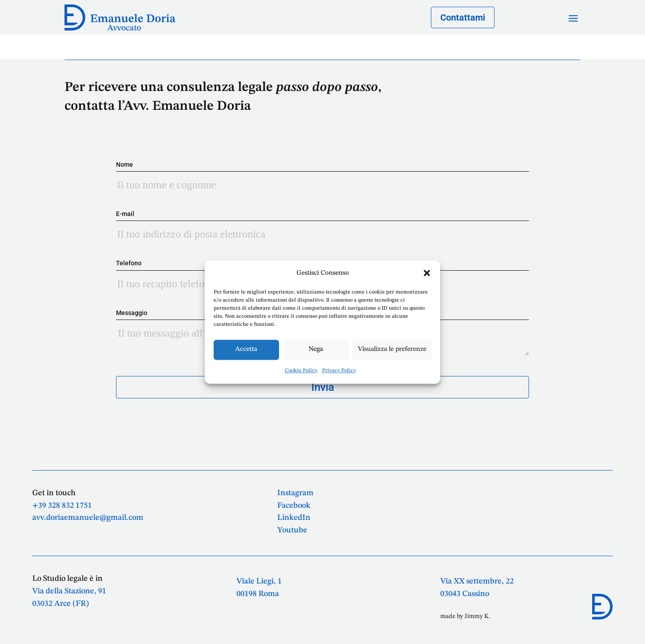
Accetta (246, 350)
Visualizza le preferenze (392, 350)
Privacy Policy (339, 371)
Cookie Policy (301, 371)
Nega (316, 350)
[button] (427, 273)
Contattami (463, 17)
